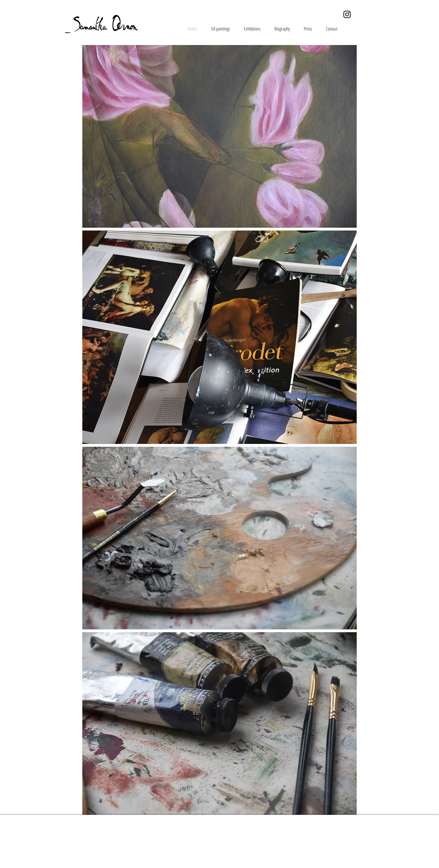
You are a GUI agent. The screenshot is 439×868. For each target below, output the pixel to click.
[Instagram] (347, 14)
